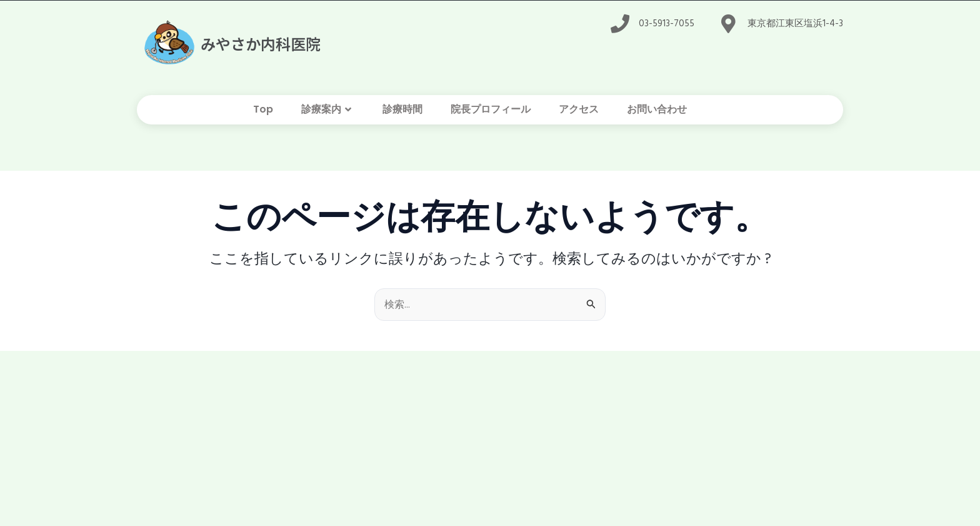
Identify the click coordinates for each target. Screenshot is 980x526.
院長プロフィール (491, 109)
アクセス (579, 109)
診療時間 (402, 109)
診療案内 (328, 109)
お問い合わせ (657, 109)
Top (263, 109)
